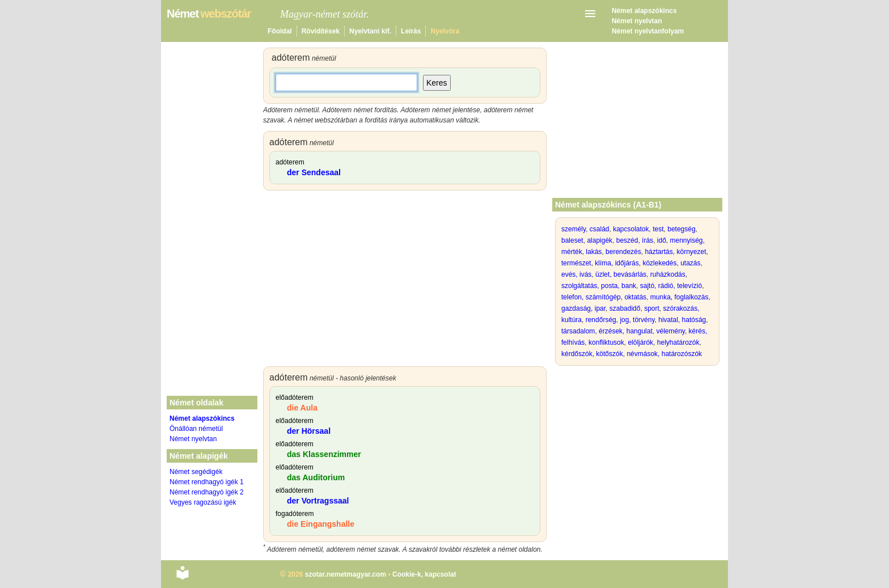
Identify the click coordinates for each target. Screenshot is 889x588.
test (658, 229)
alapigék (600, 240)
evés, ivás (576, 274)
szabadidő (625, 308)
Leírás (411, 31)
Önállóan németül (196, 429)
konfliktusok (606, 342)
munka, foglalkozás (680, 297)
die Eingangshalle (321, 524)
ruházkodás (668, 274)
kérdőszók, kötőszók (592, 354)
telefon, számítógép (591, 297)
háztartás (659, 252)
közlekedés (659, 263)
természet (576, 263)
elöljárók (640, 342)
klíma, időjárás (617, 263)
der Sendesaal (314, 172)
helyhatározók (678, 342)
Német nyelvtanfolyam (648, 31)
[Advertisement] (405, 281)
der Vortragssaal (318, 501)
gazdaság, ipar (583, 308)
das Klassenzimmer (324, 454)
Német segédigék (196, 472)
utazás (690, 263)
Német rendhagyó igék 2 (207, 492)
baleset (572, 240)
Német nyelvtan (637, 21)
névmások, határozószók (664, 354)
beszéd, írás (635, 240)
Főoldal (280, 31)
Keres (437, 83)
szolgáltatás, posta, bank (599, 286)
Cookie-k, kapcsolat (424, 574)
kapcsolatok (631, 229)
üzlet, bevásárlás (621, 274)
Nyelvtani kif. (370, 31)
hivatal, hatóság (682, 320)
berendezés (623, 252)
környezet (691, 252)
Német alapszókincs (644, 11)
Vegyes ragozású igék (203, 502)
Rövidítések (321, 31)
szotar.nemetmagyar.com (346, 574)
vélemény (670, 331)
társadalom (578, 331)
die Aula (302, 408)
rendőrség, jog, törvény (620, 320)
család (600, 229)
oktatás (635, 297)
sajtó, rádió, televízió (671, 286)
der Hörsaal (309, 431)
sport (652, 308)
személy (573, 229)
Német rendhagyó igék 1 (207, 482)
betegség (681, 229)
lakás (594, 252)
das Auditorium (316, 477)
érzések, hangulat (626, 331)
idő (662, 240)
